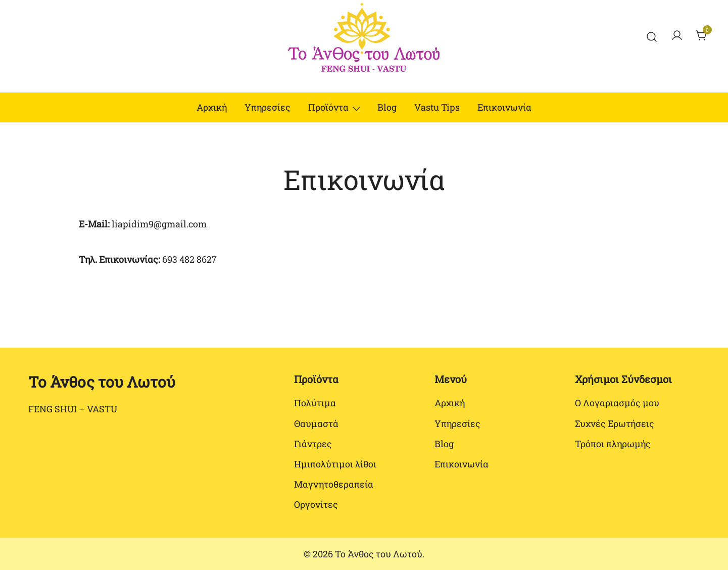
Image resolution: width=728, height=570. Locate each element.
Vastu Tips (437, 107)
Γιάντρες (313, 444)
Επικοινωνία (504, 107)
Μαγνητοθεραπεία (334, 484)
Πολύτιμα (315, 403)
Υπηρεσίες (268, 107)
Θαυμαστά (316, 423)
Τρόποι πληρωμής (613, 444)
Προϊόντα (328, 107)
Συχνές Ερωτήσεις (615, 423)
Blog (387, 107)
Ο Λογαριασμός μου (617, 403)
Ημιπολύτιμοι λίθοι (335, 464)
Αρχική (212, 107)
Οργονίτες (316, 504)
